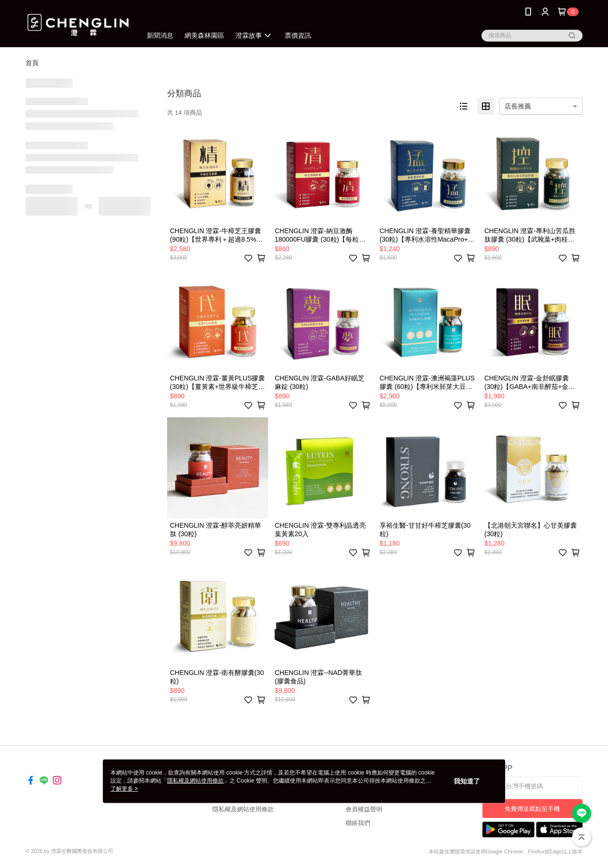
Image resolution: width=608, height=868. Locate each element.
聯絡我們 (358, 823)
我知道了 (467, 781)
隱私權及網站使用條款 (243, 809)
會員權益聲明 (364, 809)
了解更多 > (124, 789)
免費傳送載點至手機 (532, 809)
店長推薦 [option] (518, 106)
